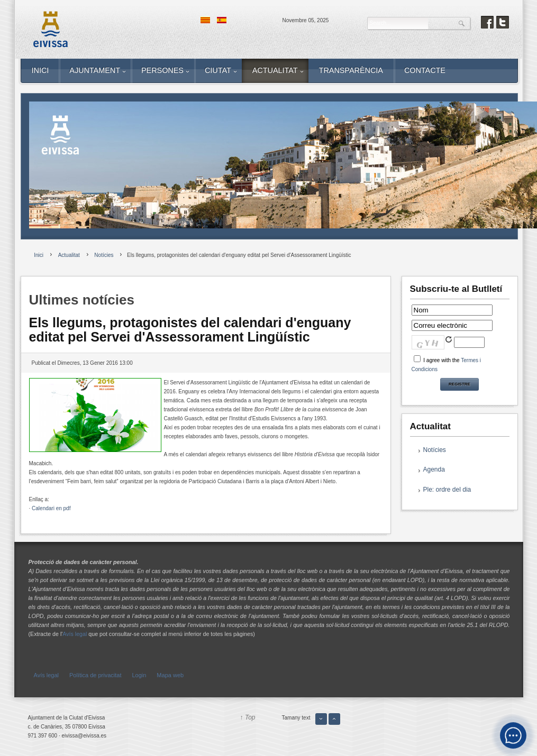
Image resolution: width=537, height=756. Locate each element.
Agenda (434, 469)
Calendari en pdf (51, 508)
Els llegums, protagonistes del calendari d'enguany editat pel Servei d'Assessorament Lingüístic (190, 330)
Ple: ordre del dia (447, 490)
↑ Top (248, 717)
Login (139, 675)
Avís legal (75, 634)
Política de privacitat (95, 675)
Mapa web (170, 675)
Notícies (435, 450)
